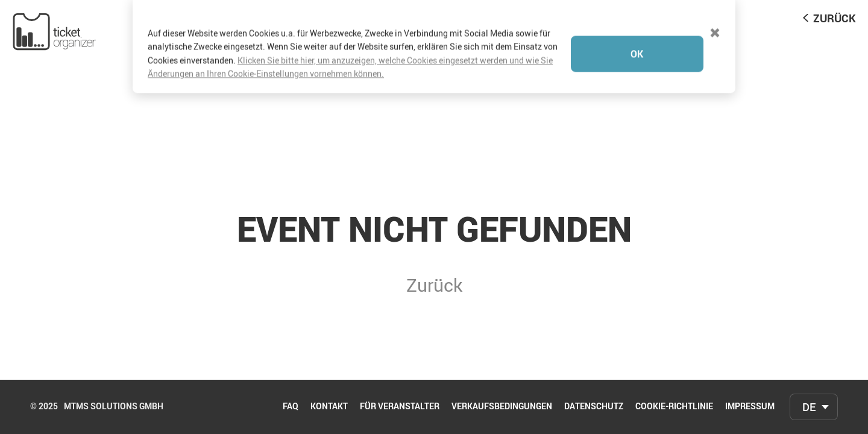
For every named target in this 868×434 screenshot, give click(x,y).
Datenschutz (594, 407)
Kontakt (329, 407)
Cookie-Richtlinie (674, 407)
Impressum (750, 407)
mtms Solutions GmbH (114, 407)
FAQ (291, 407)
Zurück (835, 18)
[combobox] (814, 407)
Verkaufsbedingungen (502, 407)
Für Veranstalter (400, 407)
